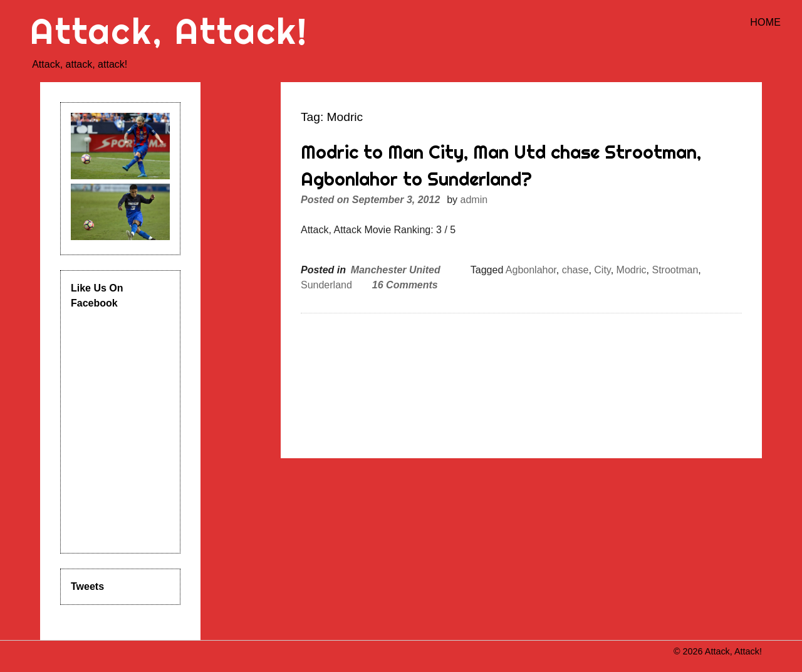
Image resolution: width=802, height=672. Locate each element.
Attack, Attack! (169, 31)
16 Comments (405, 285)
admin (474, 200)
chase (575, 270)
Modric (632, 270)
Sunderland (326, 285)
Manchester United (396, 270)
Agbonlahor (531, 270)
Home (765, 22)
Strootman (675, 270)
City (602, 270)
